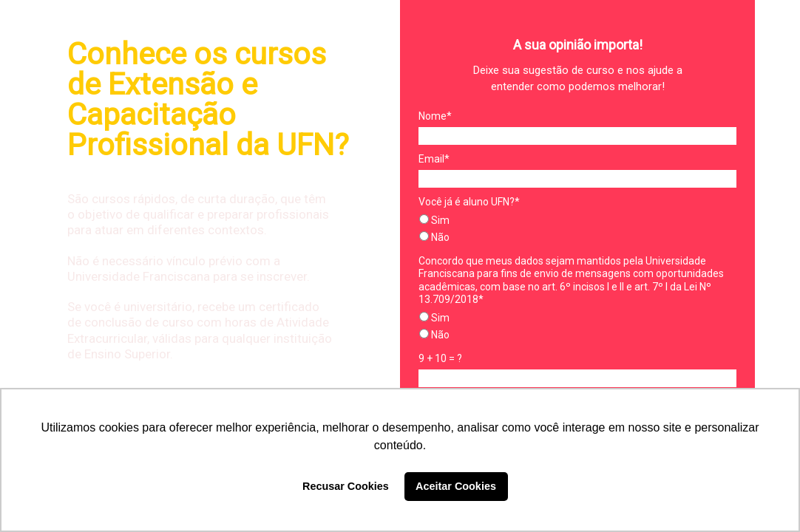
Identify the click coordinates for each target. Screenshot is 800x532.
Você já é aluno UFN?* (469, 202)
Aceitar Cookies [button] (456, 486)
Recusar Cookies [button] (346, 486)
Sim (434, 220)
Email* (434, 159)
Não (434, 237)
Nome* (435, 116)
